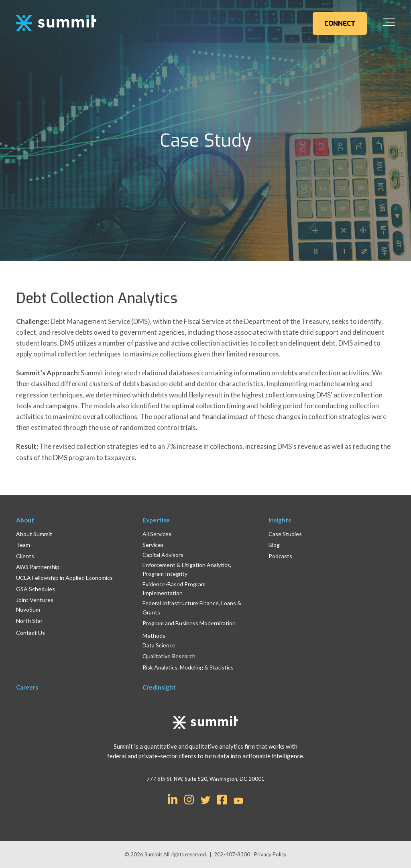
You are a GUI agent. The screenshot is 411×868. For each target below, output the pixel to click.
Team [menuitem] (23, 545)
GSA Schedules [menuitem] (36, 589)
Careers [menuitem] (27, 687)
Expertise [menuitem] (156, 520)
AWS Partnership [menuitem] (38, 567)
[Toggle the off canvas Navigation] (389, 24)
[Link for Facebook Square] (222, 799)
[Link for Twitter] (205, 800)
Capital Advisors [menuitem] (163, 555)
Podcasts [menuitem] (280, 556)
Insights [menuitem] (280, 520)
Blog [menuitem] (274, 545)
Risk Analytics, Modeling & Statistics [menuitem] (188, 667)
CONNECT (340, 24)
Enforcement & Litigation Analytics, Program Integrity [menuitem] (187, 569)
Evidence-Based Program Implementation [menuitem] (174, 589)
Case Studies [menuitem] (285, 534)
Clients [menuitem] (25, 556)
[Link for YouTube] (238, 801)
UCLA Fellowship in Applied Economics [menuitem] (64, 578)
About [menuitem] (25, 520)
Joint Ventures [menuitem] (35, 600)
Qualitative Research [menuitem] (169, 656)
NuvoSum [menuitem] (28, 609)
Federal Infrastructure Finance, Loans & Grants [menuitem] (192, 607)
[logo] (56, 24)
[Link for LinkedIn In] (173, 799)
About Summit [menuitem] (34, 534)
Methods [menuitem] (154, 636)
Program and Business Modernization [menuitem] (189, 623)
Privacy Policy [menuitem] (270, 854)
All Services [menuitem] (157, 534)
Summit (154, 854)
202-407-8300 (232, 854)
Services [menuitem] (153, 545)
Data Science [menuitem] (159, 645)
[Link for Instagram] (189, 799)
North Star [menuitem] (29, 621)
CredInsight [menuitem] (159, 687)
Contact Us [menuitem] (31, 633)
